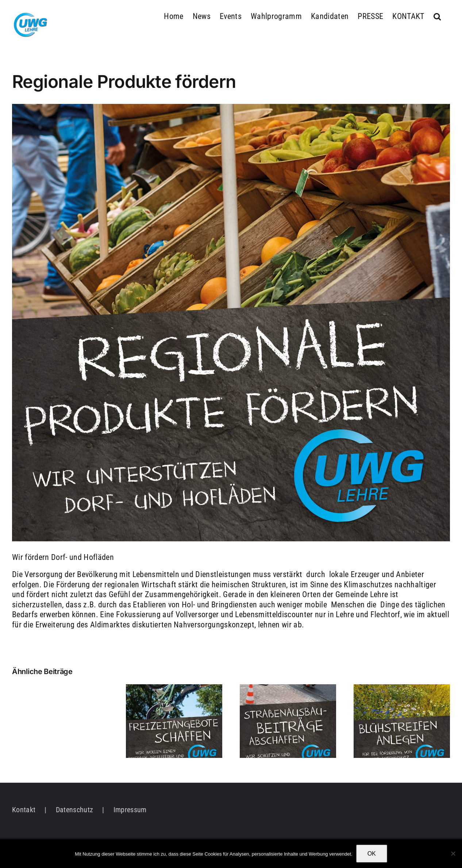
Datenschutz (75, 810)
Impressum (130, 810)
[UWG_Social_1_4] (231, 323)
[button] (437, 15)
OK (372, 854)
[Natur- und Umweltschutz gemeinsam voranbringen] (402, 689)
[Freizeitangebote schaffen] (174, 689)
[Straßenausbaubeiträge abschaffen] (288, 689)
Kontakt (24, 810)
